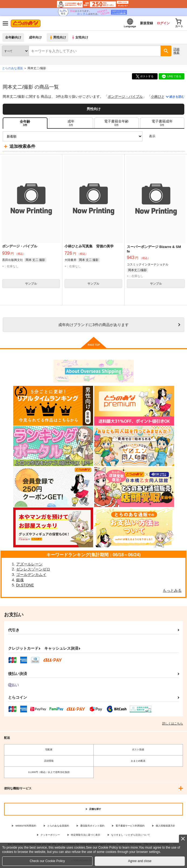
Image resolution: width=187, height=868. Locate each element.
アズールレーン (29, 565)
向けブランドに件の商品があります (93, 326)
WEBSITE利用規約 (26, 827)
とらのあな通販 (13, 70)
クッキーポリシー (50, 836)
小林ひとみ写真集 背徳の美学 (89, 248)
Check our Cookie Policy (47, 861)
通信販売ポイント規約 (92, 827)
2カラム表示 (171, 138)
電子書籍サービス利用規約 (130, 827)
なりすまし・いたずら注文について (131, 836)
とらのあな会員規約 (58, 827)
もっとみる (172, 592)
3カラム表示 (161, 138)
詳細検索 (176, 52)
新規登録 (142, 24)
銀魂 (20, 581)
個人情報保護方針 (165, 827)
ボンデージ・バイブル (125, 98)
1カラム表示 (180, 138)
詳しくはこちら (173, 725)
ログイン (160, 24)
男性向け (58, 39)
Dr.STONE (25, 587)
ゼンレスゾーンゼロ (33, 571)
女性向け (81, 39)
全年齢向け (13, 39)
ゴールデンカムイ (31, 576)
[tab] (71, 124)
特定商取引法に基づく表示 (86, 836)
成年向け (36, 39)
